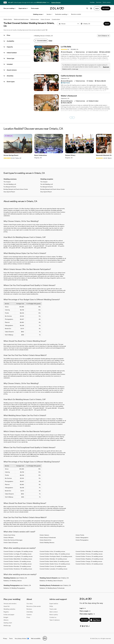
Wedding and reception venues (21, 19)
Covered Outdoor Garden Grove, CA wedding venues (55, 564)
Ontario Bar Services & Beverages (13, 540)
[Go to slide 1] (43, 61)
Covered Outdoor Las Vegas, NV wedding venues (17, 554)
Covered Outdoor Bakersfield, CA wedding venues (18, 559)
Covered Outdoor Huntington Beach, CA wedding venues (56, 556)
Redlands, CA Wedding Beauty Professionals (52, 588)
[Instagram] (87, 627)
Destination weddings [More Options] (62, 14)
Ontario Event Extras (9, 535)
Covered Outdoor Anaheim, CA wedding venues (17, 561)
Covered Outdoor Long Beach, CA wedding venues (18, 556)
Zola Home (99, 2)
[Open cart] (91, 8)
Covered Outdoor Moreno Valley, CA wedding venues (55, 554)
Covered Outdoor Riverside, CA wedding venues (17, 566)
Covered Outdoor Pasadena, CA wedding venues (89, 559)
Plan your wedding (10, 8)
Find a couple (35, 8)
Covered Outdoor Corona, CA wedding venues (53, 566)
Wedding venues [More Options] (38, 14)
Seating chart (8, 623)
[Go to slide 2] (45, 61)
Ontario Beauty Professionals (48, 538)
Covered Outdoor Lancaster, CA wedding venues (53, 569)
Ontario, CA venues (45, 19)
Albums (6, 620)
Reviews (29, 609)
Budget (6, 617)
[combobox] (92, 24)
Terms (48, 2)
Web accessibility (36, 638)
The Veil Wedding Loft (10, 184)
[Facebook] (81, 627)
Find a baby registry (87, 614)
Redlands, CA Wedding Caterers (13, 581)
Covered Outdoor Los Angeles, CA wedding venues (18, 551)
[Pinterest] (83, 627)
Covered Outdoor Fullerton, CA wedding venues (89, 564)
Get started (84, 620)
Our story (30, 604)
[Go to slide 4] (48, 61)
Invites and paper (9, 615)
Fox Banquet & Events (10, 187)
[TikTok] (89, 627)
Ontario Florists (80, 535)
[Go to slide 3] (46, 61)
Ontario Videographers (82, 538)
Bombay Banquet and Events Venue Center (16, 189)
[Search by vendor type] (69, 24)
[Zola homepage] (57, 8)
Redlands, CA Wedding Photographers (14, 588)
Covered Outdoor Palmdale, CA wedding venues (89, 551)
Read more (106, 67)
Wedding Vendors (8, 19)
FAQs (51, 606)
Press (28, 617)
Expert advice (23, 8)
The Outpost (7, 182)
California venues (35, 19)
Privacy (5, 638)
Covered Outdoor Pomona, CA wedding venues (89, 554)
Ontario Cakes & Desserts (11, 543)
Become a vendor (76, 14)
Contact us (53, 617)
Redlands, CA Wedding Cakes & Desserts (51, 581)
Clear (50, 41)
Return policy (54, 615)
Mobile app (7, 626)
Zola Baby (92, 2)
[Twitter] (85, 627)
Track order (53, 609)
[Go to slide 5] (49, 61)
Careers (29, 615)
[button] (78, 24)
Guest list (7, 606)
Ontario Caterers (44, 535)
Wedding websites (9, 609)
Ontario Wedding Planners (47, 543)
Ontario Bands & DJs (45, 540)
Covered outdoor (56, 19)
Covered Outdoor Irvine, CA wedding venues (52, 551)
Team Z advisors (55, 620)
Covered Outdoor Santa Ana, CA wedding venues (18, 564)
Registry (6, 612)
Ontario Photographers (82, 540)
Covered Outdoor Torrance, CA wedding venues (89, 556)
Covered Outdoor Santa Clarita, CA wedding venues (54, 561)
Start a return (54, 612)
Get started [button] (106, 8)
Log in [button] (97, 8)
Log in (83, 608)
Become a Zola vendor (34, 606)
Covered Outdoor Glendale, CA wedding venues (53, 559)
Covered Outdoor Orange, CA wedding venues (89, 561)
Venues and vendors (10, 604)
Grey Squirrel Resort (9, 192)
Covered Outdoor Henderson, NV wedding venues (18, 569)
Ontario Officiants (9, 538)
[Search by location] (92, 24)
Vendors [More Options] (49, 14)
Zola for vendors (107, 2)
